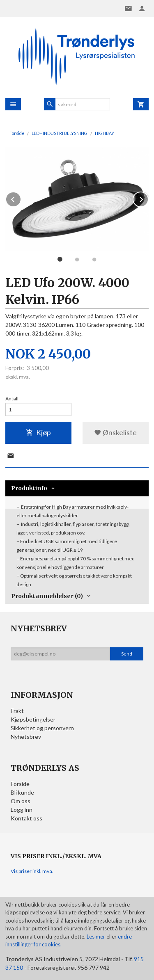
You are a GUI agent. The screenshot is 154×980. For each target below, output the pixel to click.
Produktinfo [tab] (29, 488)
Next (148, 198)
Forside (17, 133)
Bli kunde (22, 792)
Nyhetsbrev (26, 737)
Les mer (97, 937)
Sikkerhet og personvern (42, 728)
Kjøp (38, 433)
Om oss (21, 801)
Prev (21, 198)
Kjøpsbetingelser (33, 719)
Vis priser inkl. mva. (32, 871)
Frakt (17, 711)
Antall (12, 399)
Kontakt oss (26, 818)
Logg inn (22, 810)
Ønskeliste (115, 433)
